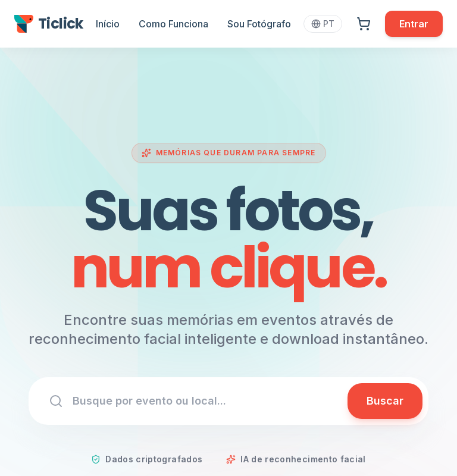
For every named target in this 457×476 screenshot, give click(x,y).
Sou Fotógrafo (259, 24)
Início (108, 24)
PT (323, 24)
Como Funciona (173, 24)
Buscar (385, 401)
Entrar (414, 24)
